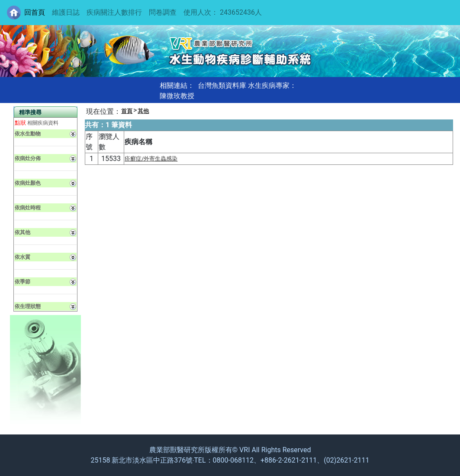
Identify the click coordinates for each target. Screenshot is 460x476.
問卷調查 (163, 12)
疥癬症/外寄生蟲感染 (151, 159)
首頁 (127, 111)
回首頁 (35, 12)
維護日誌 (66, 12)
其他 (143, 111)
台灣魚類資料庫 (222, 85)
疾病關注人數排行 (114, 12)
